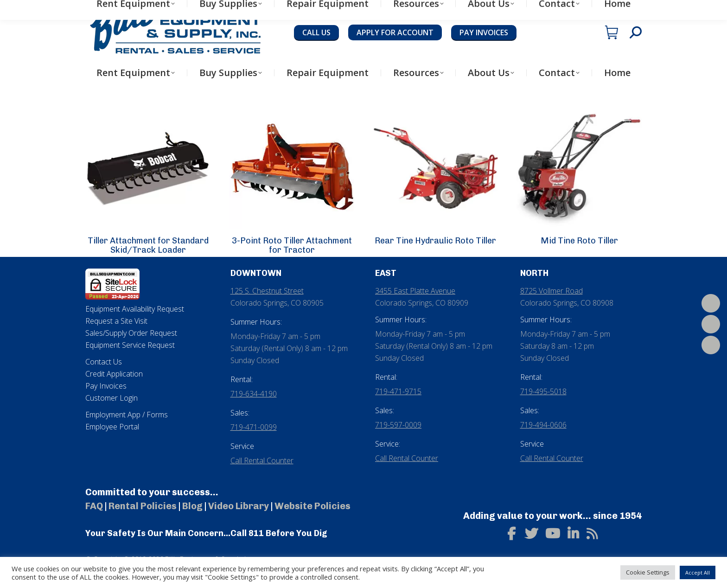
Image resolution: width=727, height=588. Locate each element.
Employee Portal (112, 427)
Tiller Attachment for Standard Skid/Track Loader (148, 245)
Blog (192, 506)
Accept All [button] (698, 572)
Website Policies (312, 506)
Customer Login (112, 398)
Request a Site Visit (116, 321)
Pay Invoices (106, 386)
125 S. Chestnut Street (267, 291)
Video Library (239, 506)
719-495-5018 (543, 391)
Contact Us (104, 362)
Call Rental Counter (262, 460)
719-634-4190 (254, 394)
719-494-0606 (543, 425)
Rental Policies (143, 506)
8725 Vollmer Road (552, 291)
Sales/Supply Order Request (131, 333)
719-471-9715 (398, 391)
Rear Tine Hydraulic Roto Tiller (435, 241)
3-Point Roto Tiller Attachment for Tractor (292, 245)
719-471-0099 (254, 427)
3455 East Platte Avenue (415, 291)
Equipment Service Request (130, 345)
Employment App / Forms (127, 415)
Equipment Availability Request (135, 309)
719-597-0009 (398, 425)
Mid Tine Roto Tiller (579, 241)
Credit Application (114, 374)
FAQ (94, 506)
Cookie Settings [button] (648, 572)
